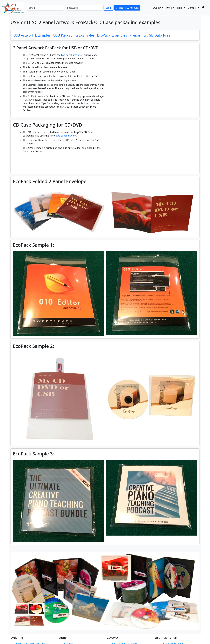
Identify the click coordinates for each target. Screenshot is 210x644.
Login (108, 8)
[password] (84, 8)
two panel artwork (71, 55)
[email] (45, 8)
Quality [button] (157, 8)
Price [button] (169, 8)
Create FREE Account (127, 8)
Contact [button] (192, 8)
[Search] (203, 7)
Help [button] (180, 8)
